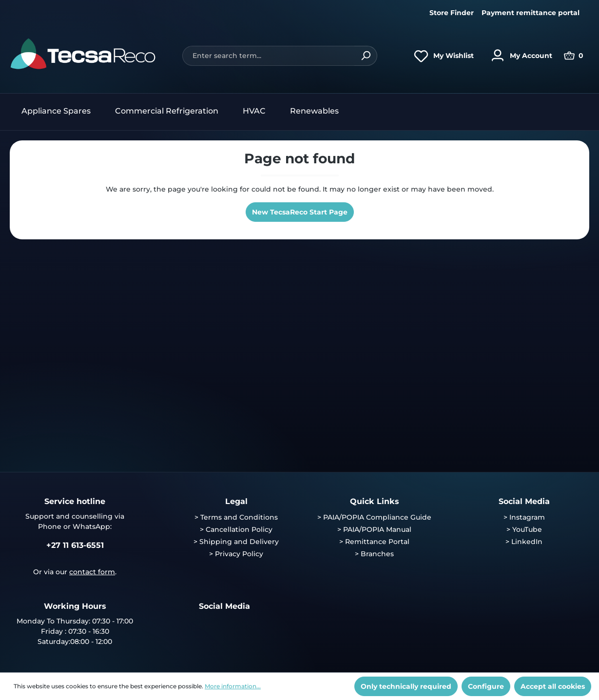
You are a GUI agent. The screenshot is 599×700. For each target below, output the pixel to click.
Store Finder (452, 13)
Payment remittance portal (531, 13)
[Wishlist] (441, 56)
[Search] (366, 56)
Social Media (524, 501)
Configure (486, 686)
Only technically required (406, 686)
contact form (92, 572)
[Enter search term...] (268, 56)
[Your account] (519, 56)
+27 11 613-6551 (75, 545)
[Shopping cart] (574, 56)
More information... (233, 686)
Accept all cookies (553, 686)
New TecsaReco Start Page (300, 212)
